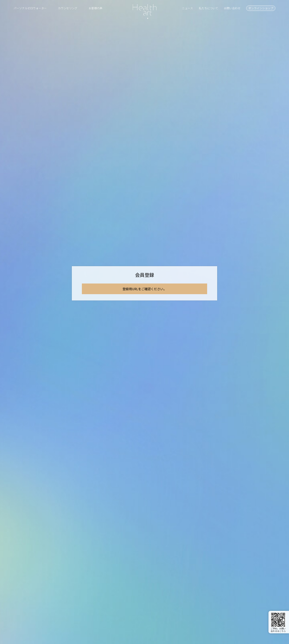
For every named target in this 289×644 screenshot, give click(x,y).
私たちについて (209, 8)
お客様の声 (95, 8)
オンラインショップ (261, 8)
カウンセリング (68, 8)
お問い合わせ (232, 8)
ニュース (188, 8)
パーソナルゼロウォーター (30, 8)
